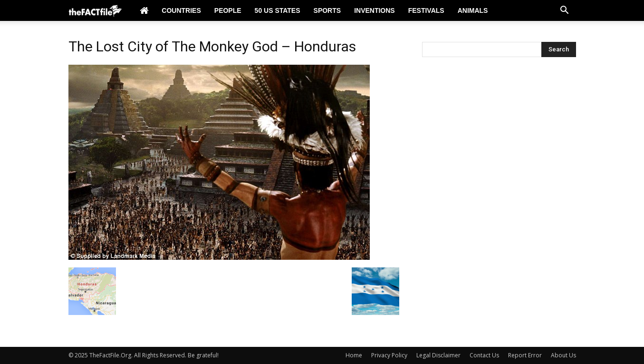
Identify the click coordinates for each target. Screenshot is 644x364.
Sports (327, 10)
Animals (473, 10)
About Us (563, 355)
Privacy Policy (389, 355)
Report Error (525, 355)
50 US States (278, 10)
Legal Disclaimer (438, 355)
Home (354, 355)
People (228, 10)
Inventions (375, 10)
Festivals (426, 10)
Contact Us (484, 355)
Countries (181, 10)
